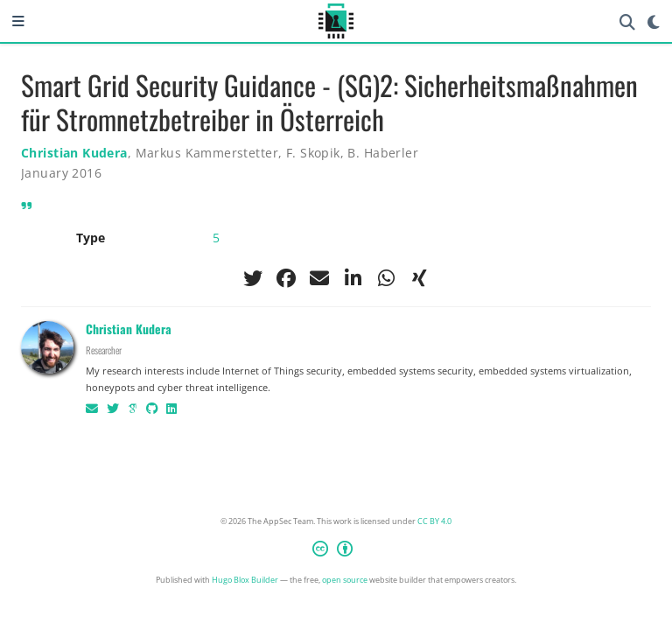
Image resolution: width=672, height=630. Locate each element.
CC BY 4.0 (434, 521)
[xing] (419, 278)
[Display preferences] (654, 21)
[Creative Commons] (336, 551)
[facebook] (286, 278)
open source (345, 580)
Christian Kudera (74, 153)
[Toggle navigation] (18, 21)
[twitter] (253, 278)
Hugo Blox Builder (245, 580)
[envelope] (319, 278)
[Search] (627, 21)
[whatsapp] (386, 278)
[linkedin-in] (353, 278)
